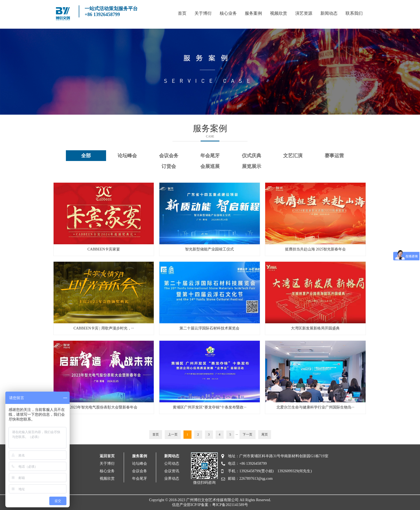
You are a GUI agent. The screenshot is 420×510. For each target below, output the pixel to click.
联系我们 (354, 13)
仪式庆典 (252, 156)
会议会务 (169, 156)
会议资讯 (172, 471)
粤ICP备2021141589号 (230, 505)
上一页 (173, 434)
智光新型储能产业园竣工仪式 (209, 249)
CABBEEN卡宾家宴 (104, 249)
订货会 (169, 166)
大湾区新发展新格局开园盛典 (315, 328)
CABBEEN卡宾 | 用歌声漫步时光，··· (104, 328)
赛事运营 (334, 156)
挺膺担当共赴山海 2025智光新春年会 (316, 249)
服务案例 (253, 13)
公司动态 (172, 464)
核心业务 (228, 13)
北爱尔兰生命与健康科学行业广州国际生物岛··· (315, 407)
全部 (86, 156)
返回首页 (107, 456)
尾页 (265, 434)
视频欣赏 (279, 13)
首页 (182, 13)
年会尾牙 (210, 156)
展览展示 (252, 166)
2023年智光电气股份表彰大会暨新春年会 (104, 407)
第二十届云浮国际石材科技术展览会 (209, 328)
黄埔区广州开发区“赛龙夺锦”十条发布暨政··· (210, 407)
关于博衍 (203, 13)
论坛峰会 (127, 156)
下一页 (247, 434)
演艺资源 (304, 13)
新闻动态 (329, 13)
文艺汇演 (293, 156)
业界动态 (172, 479)
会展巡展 (210, 166)
